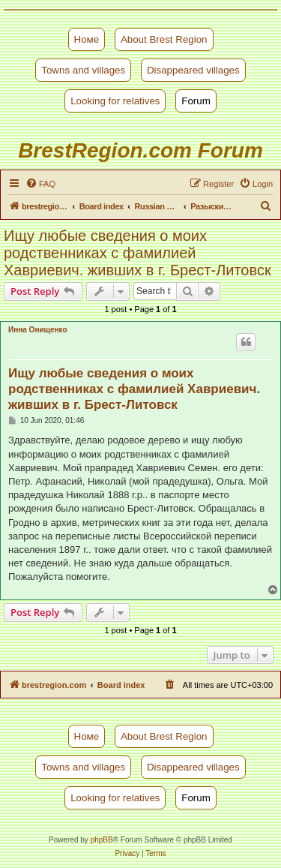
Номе (87, 39)
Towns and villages (83, 70)
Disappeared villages (193, 70)
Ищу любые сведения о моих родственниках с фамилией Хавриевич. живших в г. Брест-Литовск (138, 253)
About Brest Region (164, 39)
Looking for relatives (115, 101)
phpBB (102, 840)
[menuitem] (40, 184)
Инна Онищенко (38, 330)
